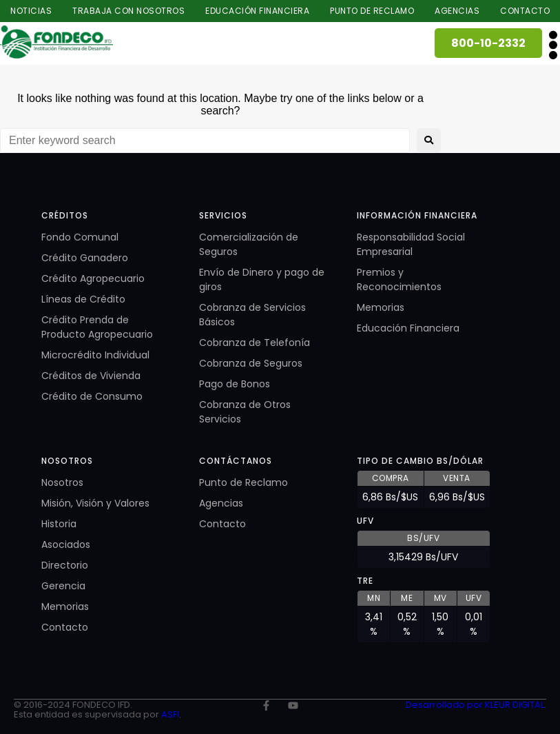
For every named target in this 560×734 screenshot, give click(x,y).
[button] (553, 44)
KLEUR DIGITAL (515, 705)
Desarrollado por (445, 705)
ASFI (170, 714)
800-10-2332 (488, 43)
